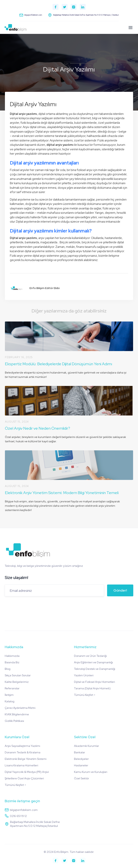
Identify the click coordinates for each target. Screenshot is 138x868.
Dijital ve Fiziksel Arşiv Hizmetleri (94, 682)
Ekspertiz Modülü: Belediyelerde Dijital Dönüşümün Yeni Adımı (58, 364)
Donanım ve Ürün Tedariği (90, 656)
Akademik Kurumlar (87, 746)
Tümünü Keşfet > (85, 695)
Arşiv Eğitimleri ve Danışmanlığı (93, 662)
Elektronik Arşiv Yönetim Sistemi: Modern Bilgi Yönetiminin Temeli (62, 493)
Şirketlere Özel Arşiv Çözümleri (24, 778)
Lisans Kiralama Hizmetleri (21, 765)
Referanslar (12, 688)
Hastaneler (81, 765)
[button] (131, 28)
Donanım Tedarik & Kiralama (23, 752)
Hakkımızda (12, 656)
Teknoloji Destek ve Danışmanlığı (95, 669)
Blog (8, 669)
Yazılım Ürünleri (84, 675)
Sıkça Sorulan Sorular (18, 675)
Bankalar (80, 752)
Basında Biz (12, 662)
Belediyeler (81, 759)
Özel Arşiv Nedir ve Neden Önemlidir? (38, 428)
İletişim (9, 695)
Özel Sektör (82, 778)
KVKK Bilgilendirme (17, 714)
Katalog (10, 701)
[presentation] (35, 607)
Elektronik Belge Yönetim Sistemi (26, 759)
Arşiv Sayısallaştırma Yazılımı (22, 746)
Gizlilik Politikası (14, 721)
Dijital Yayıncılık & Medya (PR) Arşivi (27, 772)
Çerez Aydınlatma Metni (20, 708)
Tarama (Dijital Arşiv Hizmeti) (92, 688)
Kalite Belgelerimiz (17, 682)
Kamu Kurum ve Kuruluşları (91, 772)
